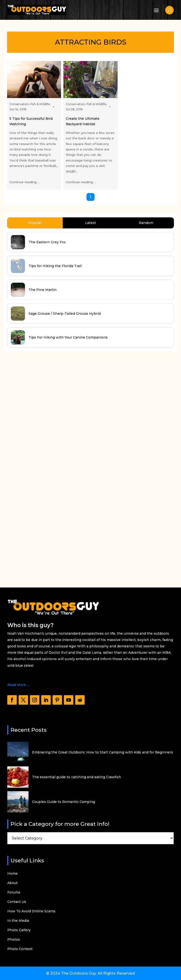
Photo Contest (20, 949)
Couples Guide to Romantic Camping (64, 802)
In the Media (18, 921)
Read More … (18, 685)
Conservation (19, 104)
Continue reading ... (25, 182)
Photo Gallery (19, 930)
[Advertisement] (39, 465)
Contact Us (17, 902)
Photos (14, 940)
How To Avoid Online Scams (31, 911)
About (12, 883)
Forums (14, 893)
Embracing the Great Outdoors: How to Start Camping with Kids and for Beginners (103, 752)
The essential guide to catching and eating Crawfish (76, 777)
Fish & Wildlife (40, 104)
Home (12, 874)
